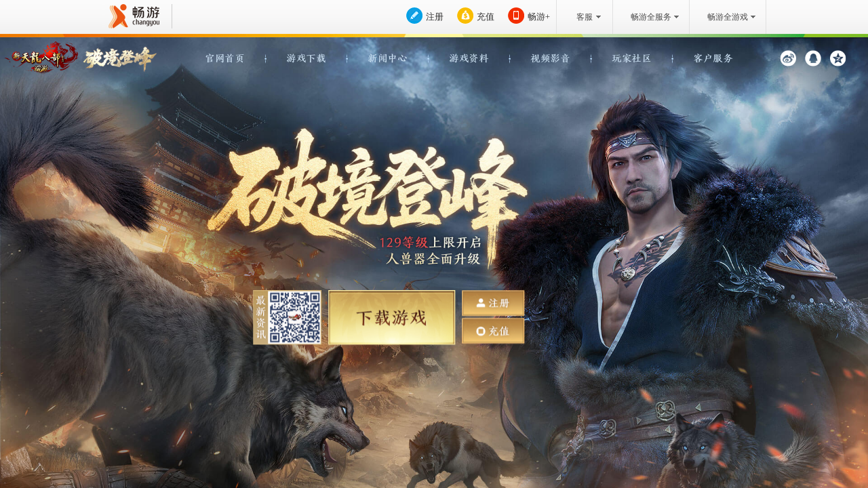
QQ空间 (838, 58)
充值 (486, 17)
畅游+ (539, 17)
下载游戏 (392, 318)
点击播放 (531, 247)
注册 (435, 17)
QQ (813, 58)
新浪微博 (788, 58)
